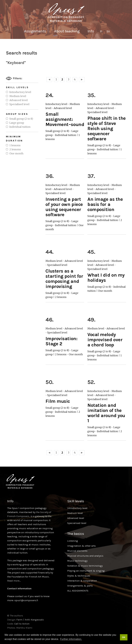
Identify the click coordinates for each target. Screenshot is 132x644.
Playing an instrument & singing (86, 571)
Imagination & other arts (81, 546)
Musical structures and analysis (85, 556)
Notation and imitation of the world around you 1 (106, 413)
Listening (73, 541)
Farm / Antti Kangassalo (30, 620)
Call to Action (22, 624)
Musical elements (77, 551)
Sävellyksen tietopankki (66, 12)
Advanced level (19, 100)
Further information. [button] (71, 639)
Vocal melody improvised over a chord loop (105, 340)
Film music (58, 401)
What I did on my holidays (106, 278)
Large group (17, 123)
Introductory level (20, 92)
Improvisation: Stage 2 (61, 341)
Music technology (77, 561)
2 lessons (15, 149)
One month (16, 153)
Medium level (18, 96)
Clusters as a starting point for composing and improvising (64, 279)
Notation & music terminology (85, 566)
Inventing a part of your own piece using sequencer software (64, 207)
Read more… (14, 581)
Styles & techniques (79, 576)
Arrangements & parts (80, 586)
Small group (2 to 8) (21, 119)
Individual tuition (20, 127)
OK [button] (124, 637)
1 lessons (15, 145)
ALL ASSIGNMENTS (78, 591)
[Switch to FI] (101, 32)
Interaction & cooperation (82, 581)
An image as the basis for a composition (105, 204)
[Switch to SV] (108, 32)
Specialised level (19, 104)
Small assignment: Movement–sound (65, 119)
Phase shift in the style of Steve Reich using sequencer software (107, 128)
